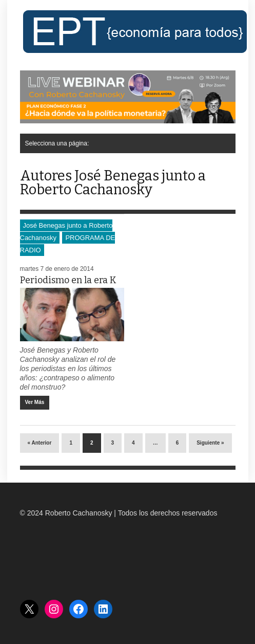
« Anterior (40, 443)
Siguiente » (210, 443)
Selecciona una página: (57, 143)
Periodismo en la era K (68, 280)
